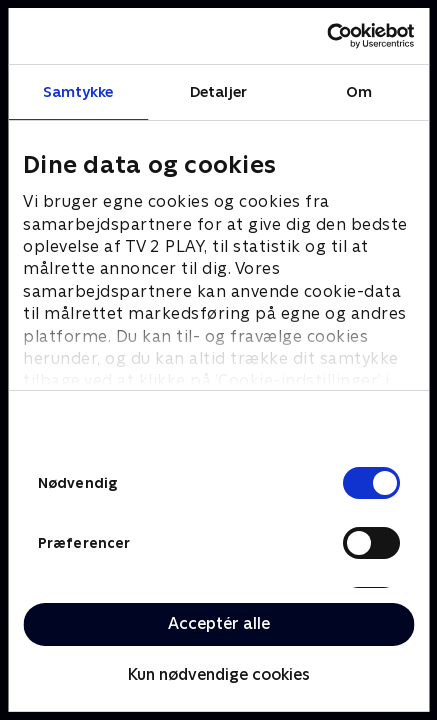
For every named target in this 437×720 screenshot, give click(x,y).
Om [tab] (359, 91)
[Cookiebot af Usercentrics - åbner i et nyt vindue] (326, 36)
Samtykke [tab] (78, 91)
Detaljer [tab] (218, 91)
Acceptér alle (219, 623)
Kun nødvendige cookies (219, 674)
